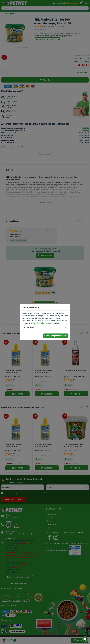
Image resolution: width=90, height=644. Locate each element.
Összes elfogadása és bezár (56, 336)
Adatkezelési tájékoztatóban (41, 323)
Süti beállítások (29, 327)
